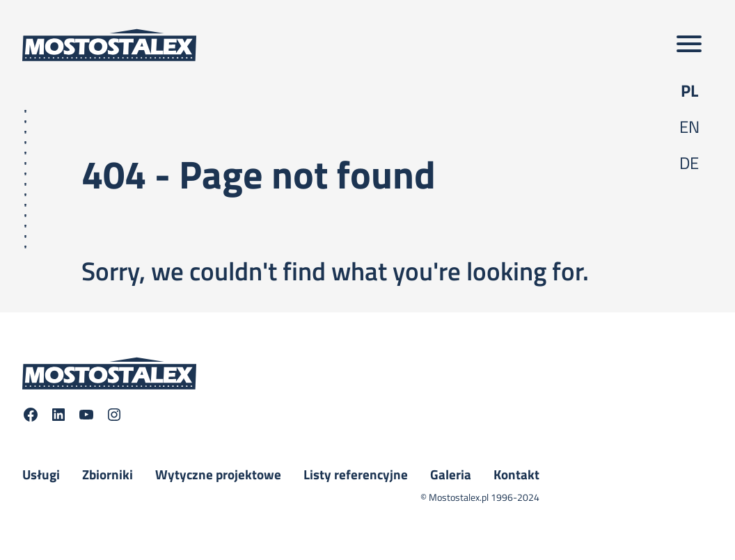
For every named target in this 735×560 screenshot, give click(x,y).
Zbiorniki (108, 474)
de (689, 163)
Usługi (41, 474)
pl (689, 90)
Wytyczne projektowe (218, 474)
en (689, 127)
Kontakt (516, 474)
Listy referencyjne (356, 474)
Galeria (451, 474)
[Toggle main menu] (689, 45)
